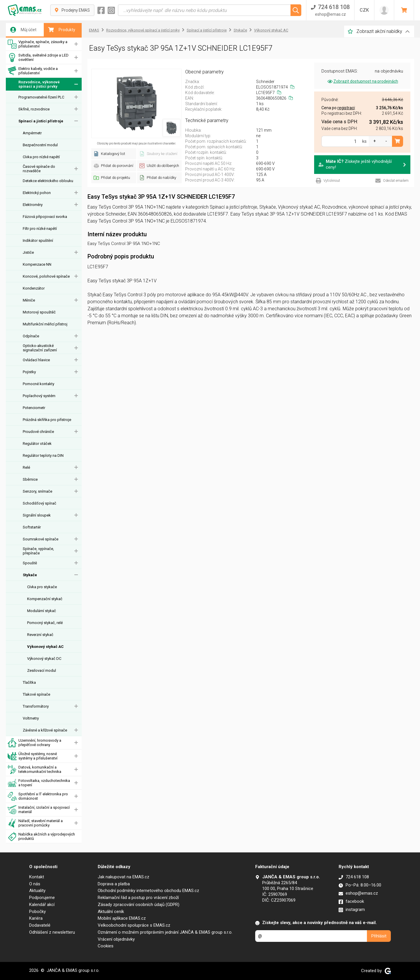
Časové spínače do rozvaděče (39, 169)
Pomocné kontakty (38, 384)
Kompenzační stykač (45, 599)
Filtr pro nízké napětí (40, 229)
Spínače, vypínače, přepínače (38, 551)
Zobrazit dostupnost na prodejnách (362, 81)
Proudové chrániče (38, 432)
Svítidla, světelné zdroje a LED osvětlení (38, 58)
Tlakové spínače (36, 694)
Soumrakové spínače (41, 539)
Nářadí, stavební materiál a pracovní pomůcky (35, 823)
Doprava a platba (114, 884)
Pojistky (29, 372)
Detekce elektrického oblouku (48, 181)
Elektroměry (33, 205)
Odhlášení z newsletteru (52, 932)
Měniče (29, 300)
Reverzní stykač (40, 635)
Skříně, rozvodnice (34, 109)
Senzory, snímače (37, 491)
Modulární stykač (42, 611)
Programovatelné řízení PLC (41, 97)
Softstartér (32, 527)
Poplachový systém (39, 396)
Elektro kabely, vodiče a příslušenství (33, 71)
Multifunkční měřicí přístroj (45, 324)
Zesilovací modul (42, 670)
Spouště (30, 563)
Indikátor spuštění (38, 240)
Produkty (62, 30)
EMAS (94, 30)
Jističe (28, 252)
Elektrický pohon (37, 193)
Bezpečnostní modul (40, 145)
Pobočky (37, 912)
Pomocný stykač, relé (45, 623)
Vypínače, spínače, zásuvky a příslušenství (37, 44)
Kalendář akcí (42, 905)
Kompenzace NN (37, 264)
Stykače (30, 575)
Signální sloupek (37, 515)
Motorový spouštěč (39, 312)
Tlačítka (29, 682)
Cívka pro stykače (42, 587)
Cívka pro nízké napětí (41, 157)
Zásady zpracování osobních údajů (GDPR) (139, 905)
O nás (35, 884)
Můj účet (23, 30)
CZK (364, 10)
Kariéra (36, 918)
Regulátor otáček (37, 444)
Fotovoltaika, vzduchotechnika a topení (39, 783)
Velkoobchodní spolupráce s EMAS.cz (134, 925)
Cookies (106, 946)
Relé (26, 467)
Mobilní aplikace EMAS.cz (122, 918)
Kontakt (37, 877)
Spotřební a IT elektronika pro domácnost (38, 796)
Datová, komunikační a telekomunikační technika (34, 770)
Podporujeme (42, 898)
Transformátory (36, 706)
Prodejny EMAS (72, 10)
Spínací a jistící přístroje (41, 121)
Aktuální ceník (111, 912)
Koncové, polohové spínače (46, 276)
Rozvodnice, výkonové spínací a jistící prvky (34, 84)
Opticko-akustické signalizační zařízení (40, 348)
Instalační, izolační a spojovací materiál (39, 810)
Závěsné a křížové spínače (45, 730)
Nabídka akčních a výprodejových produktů (41, 837)
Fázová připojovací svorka (45, 217)
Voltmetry (31, 718)
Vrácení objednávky (116, 939)
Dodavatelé (40, 925)
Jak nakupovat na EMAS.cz (124, 877)
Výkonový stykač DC (44, 659)
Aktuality (37, 891)
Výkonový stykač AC (45, 647)
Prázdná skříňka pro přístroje (47, 420)
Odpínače (31, 336)
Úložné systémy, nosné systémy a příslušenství (33, 756)
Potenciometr (34, 408)
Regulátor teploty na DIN (43, 455)
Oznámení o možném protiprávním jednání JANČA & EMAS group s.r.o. (165, 932)
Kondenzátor (34, 288)
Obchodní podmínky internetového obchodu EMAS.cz (148, 891)
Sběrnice (30, 479)
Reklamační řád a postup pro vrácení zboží (138, 898)
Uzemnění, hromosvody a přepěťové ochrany (34, 743)
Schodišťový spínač (40, 503)
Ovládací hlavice (36, 360)
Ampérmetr (32, 133)
